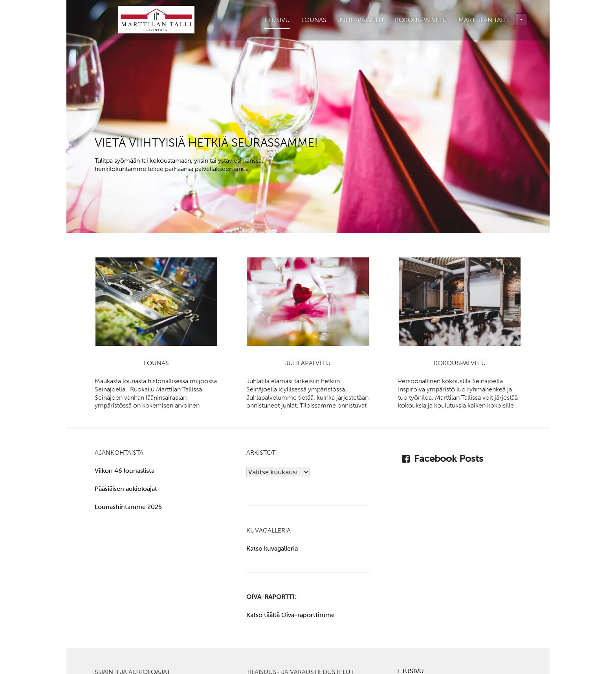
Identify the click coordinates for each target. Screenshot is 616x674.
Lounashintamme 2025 (128, 507)
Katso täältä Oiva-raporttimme (291, 615)
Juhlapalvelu (361, 20)
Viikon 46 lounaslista (125, 471)
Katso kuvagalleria (272, 548)
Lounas (314, 20)
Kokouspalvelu (421, 20)
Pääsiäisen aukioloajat (126, 489)
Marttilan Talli (493, 20)
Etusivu (277, 20)
